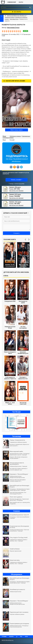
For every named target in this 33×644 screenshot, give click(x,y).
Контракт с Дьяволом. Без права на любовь (23, 378)
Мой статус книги (16, 130)
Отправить (16, 233)
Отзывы (4, 637)
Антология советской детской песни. (23, 403)
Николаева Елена (14, 19)
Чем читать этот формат (16, 191)
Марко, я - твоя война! (10, 403)
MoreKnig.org (3, 2)
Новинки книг (12, 2)
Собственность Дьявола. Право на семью (10, 378)
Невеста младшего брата (10, 353)
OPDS (26, 637)
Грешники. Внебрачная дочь (23, 353)
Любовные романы (15, 136)
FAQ (21, 637)
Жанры (21, 2)
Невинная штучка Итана (10, 327)
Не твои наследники (23, 327)
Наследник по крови (23, 302)
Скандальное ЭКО (10, 301)
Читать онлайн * (16, 180)
